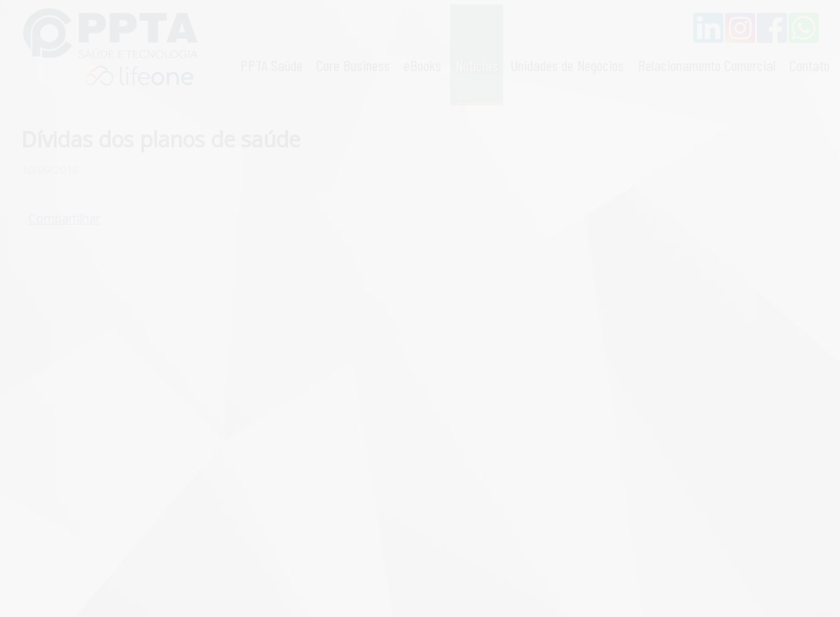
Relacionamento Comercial (707, 65)
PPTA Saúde (271, 65)
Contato (810, 65)
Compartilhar (64, 218)
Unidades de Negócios (567, 65)
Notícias (477, 65)
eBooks (423, 65)
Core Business (353, 65)
